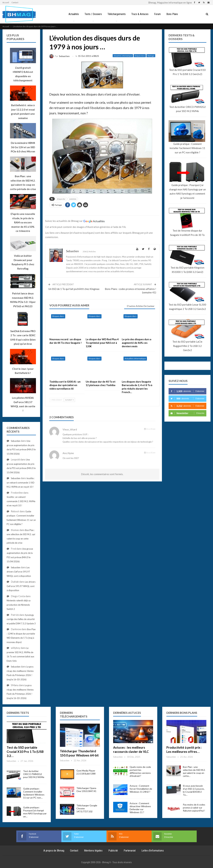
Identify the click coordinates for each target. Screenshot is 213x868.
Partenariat (130, 850)
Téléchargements (116, 14)
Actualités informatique (123, 56)
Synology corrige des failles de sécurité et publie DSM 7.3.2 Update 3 (21, 619)
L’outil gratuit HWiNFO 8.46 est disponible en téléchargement (23, 74)
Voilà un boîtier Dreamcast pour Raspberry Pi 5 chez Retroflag (23, 262)
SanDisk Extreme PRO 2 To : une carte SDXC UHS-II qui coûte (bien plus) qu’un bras (23, 337)
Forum (158, 14)
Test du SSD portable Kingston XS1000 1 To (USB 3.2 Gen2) (187, 270)
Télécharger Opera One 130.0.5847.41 (86, 790)
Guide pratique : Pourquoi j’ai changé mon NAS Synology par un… (35, 812)
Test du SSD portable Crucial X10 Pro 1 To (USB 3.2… (25, 752)
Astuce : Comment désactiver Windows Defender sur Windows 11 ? (140, 808)
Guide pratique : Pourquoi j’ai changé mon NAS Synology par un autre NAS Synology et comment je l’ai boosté (187, 191)
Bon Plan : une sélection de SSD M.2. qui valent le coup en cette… (194, 771)
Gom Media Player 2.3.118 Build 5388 (86, 772)
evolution (73, 199)
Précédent (56, 400)
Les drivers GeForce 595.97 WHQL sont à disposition (19, 572)
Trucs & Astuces (140, 14)
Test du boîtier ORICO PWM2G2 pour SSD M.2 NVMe (187, 109)
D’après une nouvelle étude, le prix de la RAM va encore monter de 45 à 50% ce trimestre (23, 222)
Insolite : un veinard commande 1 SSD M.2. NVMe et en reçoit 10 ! (21, 483)
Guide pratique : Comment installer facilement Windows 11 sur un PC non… (34, 793)
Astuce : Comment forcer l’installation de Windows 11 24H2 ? (141, 789)
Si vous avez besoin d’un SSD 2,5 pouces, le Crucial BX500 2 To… (194, 790)
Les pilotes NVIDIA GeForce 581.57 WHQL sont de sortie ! (23, 404)
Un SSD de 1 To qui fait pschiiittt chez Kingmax (74, 289)
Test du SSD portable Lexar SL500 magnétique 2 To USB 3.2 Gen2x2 (187, 307)
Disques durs (140, 56)
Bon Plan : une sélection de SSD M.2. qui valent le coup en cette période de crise (23, 183)
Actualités (72, 14)
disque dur (61, 199)
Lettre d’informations (153, 850)
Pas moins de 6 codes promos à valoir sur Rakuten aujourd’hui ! (194, 808)
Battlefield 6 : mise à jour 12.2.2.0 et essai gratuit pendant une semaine (23, 112)
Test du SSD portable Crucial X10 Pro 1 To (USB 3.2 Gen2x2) (187, 72)
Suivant (69, 400)
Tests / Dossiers (92, 14)
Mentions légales (93, 850)
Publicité (113, 850)
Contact (15, 2)
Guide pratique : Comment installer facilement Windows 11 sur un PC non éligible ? (187, 148)
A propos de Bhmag (54, 850)
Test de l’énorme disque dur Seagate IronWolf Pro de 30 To (187, 233)
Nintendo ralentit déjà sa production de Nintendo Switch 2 (19, 605)
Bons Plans (173, 14)
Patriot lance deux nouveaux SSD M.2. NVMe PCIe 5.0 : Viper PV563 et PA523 (23, 300)
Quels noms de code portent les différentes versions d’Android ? (140, 771)
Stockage (151, 56)
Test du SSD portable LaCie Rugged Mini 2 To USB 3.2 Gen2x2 (187, 346)
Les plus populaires (15, 37)
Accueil (6, 2)
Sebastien (16, 441)
